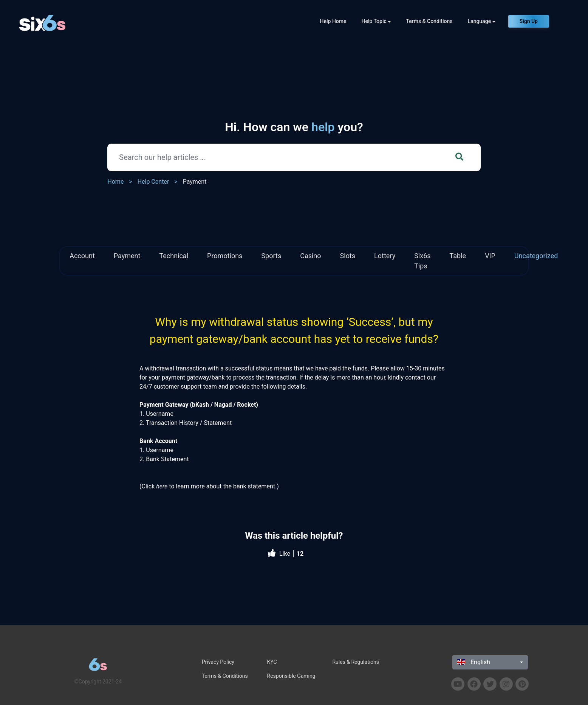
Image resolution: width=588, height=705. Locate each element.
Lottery (385, 256)
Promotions (225, 256)
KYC (272, 662)
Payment (195, 182)
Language (480, 21)
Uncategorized (536, 256)
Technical (174, 256)
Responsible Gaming (291, 676)
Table (458, 256)
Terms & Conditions (429, 21)
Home (115, 182)
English (474, 662)
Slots (348, 256)
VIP (490, 256)
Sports (271, 256)
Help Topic (374, 21)
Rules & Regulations (356, 662)
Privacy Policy (218, 662)
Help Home (333, 21)
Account (82, 256)
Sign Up (529, 21)
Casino (310, 256)
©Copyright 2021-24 (98, 682)
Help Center (153, 182)
